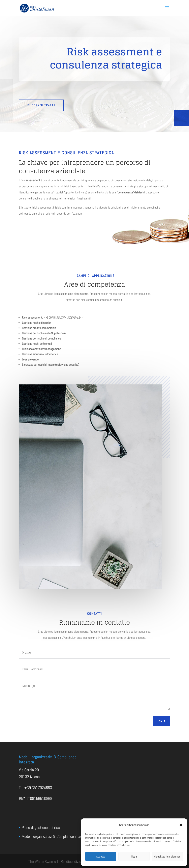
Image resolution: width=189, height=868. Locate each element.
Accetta (101, 856)
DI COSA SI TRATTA (41, 105)
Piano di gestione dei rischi (42, 828)
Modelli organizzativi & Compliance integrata (55, 836)
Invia (162, 721)
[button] (181, 825)
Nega (134, 856)
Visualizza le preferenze (167, 856)
